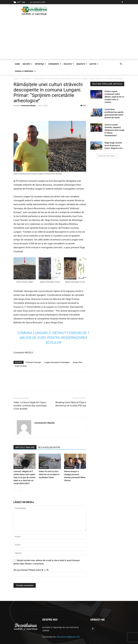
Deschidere (18, 460)
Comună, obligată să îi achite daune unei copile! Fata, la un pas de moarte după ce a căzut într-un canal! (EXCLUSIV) (24, 470)
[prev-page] (15, 482)
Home (17, 64)
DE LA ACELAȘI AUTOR (49, 440)
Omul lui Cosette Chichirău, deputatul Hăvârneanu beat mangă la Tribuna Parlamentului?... (114, 123)
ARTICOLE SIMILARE (25, 440)
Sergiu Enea (78, 355)
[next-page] (20, 482)
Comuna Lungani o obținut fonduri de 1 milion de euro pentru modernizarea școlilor (53, 330)
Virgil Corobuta (21, 359)
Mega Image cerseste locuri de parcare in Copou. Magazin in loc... (114, 138)
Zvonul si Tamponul (25, 71)
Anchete (28, 64)
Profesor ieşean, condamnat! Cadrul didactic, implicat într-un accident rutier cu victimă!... (114, 90)
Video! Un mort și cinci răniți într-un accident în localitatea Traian (49, 467)
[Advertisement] (69, 38)
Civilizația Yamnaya (33, 355)
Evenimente (55, 64)
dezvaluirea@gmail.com (68, 630)
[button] (121, 64)
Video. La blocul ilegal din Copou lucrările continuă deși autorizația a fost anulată (30, 398)
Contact (105, 641)
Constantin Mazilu (28, 98)
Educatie (69, 64)
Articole (114, 641)
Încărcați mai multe (107, 149)
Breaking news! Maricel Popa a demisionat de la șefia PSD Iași (71, 397)
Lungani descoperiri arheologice (57, 355)
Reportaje (40, 64)
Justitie (94, 64)
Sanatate (82, 64)
